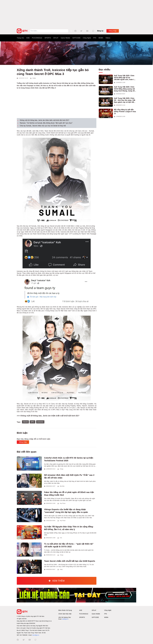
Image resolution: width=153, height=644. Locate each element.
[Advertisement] (76, 14)
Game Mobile (65, 38)
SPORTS (48, 38)
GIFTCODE (76, 38)
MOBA (101, 38)
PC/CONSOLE (37, 38)
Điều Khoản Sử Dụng (65, 610)
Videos (108, 38)
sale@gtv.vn (65, 619)
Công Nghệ (87, 38)
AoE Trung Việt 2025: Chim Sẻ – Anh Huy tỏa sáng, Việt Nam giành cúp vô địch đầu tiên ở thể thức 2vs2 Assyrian (125, 100)
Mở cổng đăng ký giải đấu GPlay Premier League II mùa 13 (125, 112)
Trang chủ (20, 38)
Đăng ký (100, 31)
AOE (28, 38)
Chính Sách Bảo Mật (65, 614)
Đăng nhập (113, 31)
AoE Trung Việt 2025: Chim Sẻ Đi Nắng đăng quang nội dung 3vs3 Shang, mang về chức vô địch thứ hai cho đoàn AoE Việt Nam (124, 89)
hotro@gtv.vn (36, 635)
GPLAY (56, 38)
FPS (95, 38)
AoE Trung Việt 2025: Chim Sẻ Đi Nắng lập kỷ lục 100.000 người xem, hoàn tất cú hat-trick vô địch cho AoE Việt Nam (125, 78)
